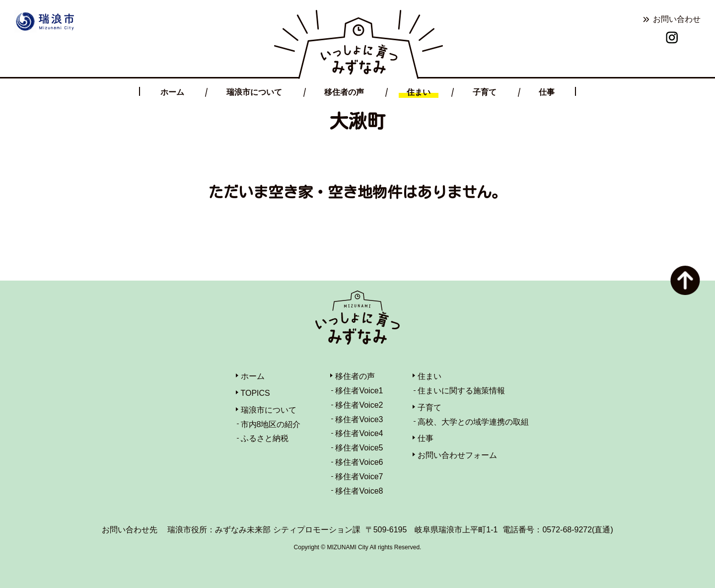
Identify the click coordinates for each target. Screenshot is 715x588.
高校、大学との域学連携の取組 (473, 422)
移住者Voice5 (359, 448)
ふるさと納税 (265, 438)
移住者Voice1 (359, 391)
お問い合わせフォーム (457, 455)
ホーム (172, 92)
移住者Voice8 (359, 491)
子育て (485, 92)
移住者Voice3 (359, 419)
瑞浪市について (254, 92)
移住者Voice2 (359, 405)
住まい (419, 92)
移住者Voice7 (359, 477)
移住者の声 (344, 92)
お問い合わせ (677, 19)
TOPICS (255, 393)
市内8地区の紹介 (271, 424)
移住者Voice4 (359, 433)
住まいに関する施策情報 (461, 391)
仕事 (547, 92)
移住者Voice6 (359, 462)
